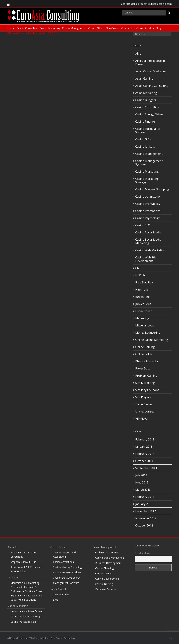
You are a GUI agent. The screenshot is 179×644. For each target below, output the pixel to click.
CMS (138, 268)
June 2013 (142, 482)
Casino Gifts (143, 139)
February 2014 (145, 454)
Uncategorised (145, 411)
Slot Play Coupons (147, 390)
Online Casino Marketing (152, 340)
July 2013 (141, 475)
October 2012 (144, 525)
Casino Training (104, 584)
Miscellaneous (145, 325)
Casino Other (96, 28)
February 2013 (145, 497)
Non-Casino (113, 28)
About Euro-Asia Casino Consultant (24, 555)
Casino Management (74, 28)
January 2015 (144, 447)
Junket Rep (142, 297)
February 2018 (145, 439)
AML (138, 54)
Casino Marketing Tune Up (26, 616)
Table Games (144, 404)
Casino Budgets (146, 100)
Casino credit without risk (110, 558)
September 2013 (146, 468)
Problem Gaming (146, 376)
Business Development (108, 563)
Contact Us (128, 28)
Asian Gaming (144, 79)
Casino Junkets (145, 147)
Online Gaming (145, 347)
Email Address (143, 553)
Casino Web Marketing (150, 250)
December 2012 (146, 511)
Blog (158, 28)
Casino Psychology (148, 218)
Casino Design (103, 573)
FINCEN (140, 275)
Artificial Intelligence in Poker (150, 62)
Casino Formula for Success (148, 130)
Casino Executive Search (67, 578)
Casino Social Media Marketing (148, 241)
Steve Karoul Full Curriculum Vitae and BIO (26, 569)
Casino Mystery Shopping (152, 189)
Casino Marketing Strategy (147, 180)
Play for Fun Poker (147, 361)
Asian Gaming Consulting (152, 86)
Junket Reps (143, 304)
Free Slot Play (144, 282)
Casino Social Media (148, 232)
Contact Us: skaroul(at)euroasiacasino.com (146, 4)
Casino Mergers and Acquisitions (64, 555)
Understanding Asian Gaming (27, 611)
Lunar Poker (144, 311)
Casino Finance (145, 122)
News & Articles (59, 589)
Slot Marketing (145, 383)
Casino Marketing (50, 28)
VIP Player (142, 419)
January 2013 (144, 504)
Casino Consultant (27, 28)
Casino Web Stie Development (146, 259)
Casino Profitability (148, 204)
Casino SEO (143, 225)
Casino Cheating (104, 568)
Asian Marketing (146, 93)
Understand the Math (107, 552)
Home (11, 28)
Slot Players (143, 397)
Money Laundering (148, 333)
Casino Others (58, 547)
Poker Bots (143, 368)
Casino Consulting (147, 107)
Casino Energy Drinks (149, 114)
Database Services (106, 589)
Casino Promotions (148, 211)
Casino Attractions (63, 562)
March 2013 (143, 490)
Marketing (142, 318)
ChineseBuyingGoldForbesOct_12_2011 (33, 33)
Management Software (66, 583)
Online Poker (144, 354)
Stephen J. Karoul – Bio (23, 562)
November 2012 (146, 518)
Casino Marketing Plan (23, 622)
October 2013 (144, 461)
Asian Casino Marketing (151, 71)
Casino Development (107, 579)
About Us (13, 547)
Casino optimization (148, 197)
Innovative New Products (67, 572)
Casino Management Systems (149, 163)
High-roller (143, 290)
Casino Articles (145, 28)
